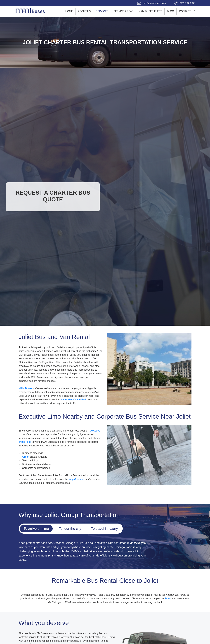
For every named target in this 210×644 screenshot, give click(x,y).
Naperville (66, 400)
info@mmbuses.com (154, 3)
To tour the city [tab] (70, 529)
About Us (84, 11)
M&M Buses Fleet (150, 11)
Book (168, 599)
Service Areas (123, 11)
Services (102, 11)
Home (69, 11)
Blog (170, 11)
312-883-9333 (187, 3)
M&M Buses (25, 388)
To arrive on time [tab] (36, 529)
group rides (25, 442)
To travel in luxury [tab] (104, 529)
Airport (26, 457)
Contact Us (187, 11)
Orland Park (80, 400)
